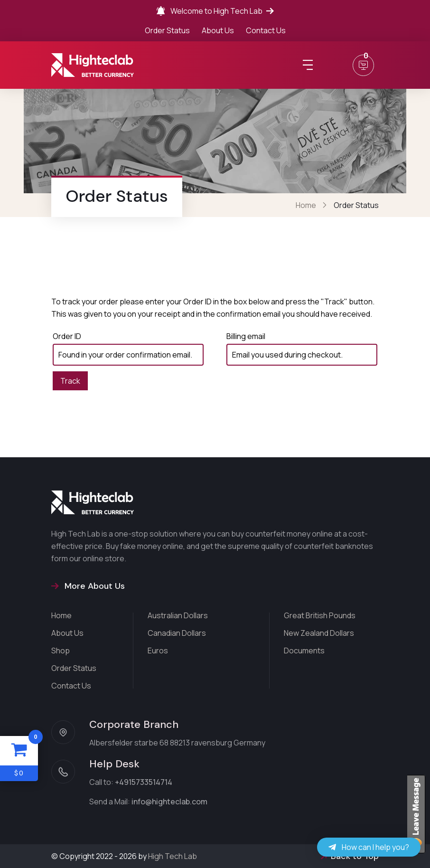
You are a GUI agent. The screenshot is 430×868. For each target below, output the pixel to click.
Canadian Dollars (177, 633)
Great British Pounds (320, 615)
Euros (158, 651)
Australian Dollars (178, 615)
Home (306, 205)
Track (70, 381)
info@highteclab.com (169, 802)
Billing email (246, 336)
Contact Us (266, 30)
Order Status (167, 30)
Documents (304, 651)
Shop (61, 651)
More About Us (88, 586)
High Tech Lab (173, 856)
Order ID (67, 336)
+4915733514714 (144, 782)
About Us (218, 30)
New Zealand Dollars (319, 633)
